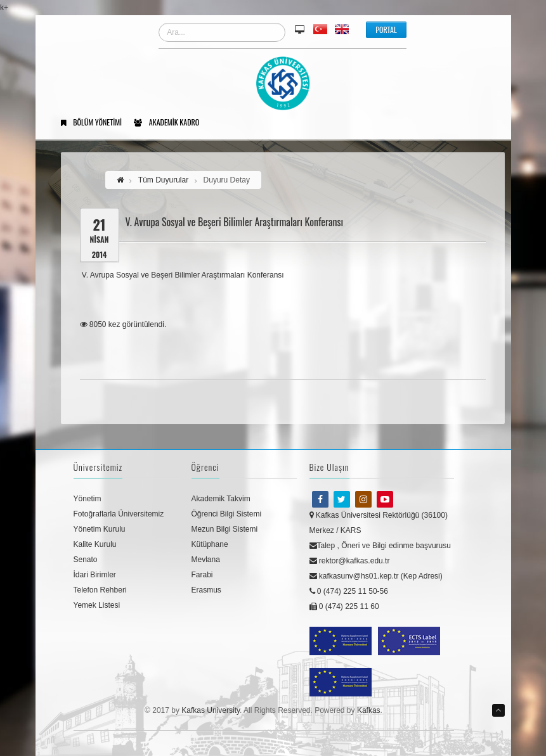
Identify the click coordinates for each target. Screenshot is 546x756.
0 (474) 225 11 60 (344, 606)
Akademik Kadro (171, 123)
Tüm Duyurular (163, 180)
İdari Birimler (95, 575)
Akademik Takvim (221, 499)
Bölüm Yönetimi (96, 123)
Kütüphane (210, 544)
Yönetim (88, 499)
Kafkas (369, 710)
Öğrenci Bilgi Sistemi (227, 514)
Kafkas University (211, 710)
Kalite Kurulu (95, 544)
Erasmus (206, 590)
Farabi (202, 575)
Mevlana (206, 560)
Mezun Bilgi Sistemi (225, 529)
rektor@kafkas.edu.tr (350, 561)
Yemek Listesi (97, 605)
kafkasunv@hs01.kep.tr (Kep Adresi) (376, 576)
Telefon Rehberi (100, 590)
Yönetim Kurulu (100, 529)
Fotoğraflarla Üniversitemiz (119, 514)
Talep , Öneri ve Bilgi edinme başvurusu (380, 546)
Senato (86, 560)
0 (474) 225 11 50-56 (349, 591)
